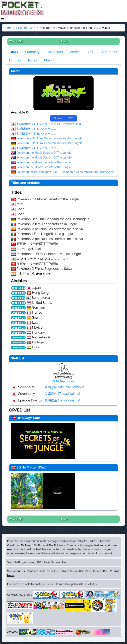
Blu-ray (58, 118)
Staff (90, 52)
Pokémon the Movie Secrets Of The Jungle (44, 152)
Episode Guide (26, 28)
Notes (33, 60)
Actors (75, 52)
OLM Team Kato (63, 381)
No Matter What (34, 467)
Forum (60, 584)
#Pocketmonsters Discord (38, 584)
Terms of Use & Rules (56, 571)
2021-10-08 (18, 303)
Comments (109, 52)
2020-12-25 (18, 288)
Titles (14, 52)
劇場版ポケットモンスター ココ (37, 128)
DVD (71, 118)
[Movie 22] (16, 41)
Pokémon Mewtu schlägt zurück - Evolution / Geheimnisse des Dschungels (65, 172)
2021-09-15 (18, 298)
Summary (32, 52)
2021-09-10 (18, 293)
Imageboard (74, 584)
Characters (55, 52)
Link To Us (90, 584)
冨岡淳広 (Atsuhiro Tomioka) (65, 387)
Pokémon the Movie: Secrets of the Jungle (44, 162)
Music (49, 60)
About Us (19, 571)
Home (8, 28)
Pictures (15, 60)
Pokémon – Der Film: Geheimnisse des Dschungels (49, 138)
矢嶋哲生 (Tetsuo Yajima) (62, 394)
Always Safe (31, 418)
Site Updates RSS (97, 571)
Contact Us (34, 571)
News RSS (78, 571)
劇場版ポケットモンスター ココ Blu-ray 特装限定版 (49, 124)
